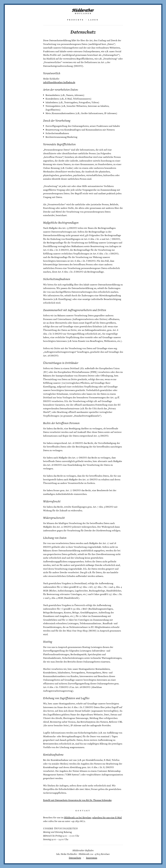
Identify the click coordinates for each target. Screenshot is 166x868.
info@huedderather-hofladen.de (59, 82)
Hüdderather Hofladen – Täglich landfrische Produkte (83, 11)
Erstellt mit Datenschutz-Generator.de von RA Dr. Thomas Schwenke (77, 800)
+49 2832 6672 (78, 821)
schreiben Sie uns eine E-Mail (107, 817)
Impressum (92, 858)
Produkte (76, 20)
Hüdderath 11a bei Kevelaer (78, 817)
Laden (93, 20)
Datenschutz (75, 858)
